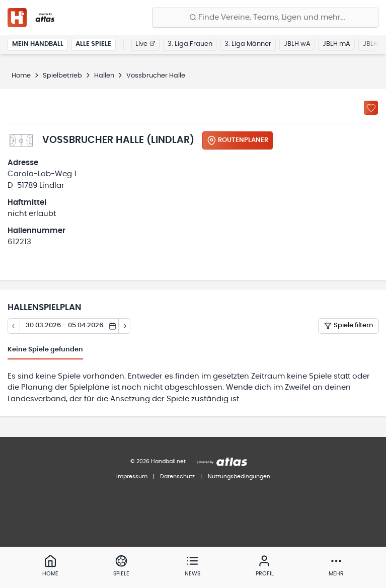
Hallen (104, 76)
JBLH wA (297, 44)
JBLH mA (336, 44)
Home (21, 76)
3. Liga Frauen (190, 44)
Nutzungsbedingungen (239, 476)
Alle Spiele (93, 44)
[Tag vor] (125, 326)
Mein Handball (38, 44)
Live (145, 44)
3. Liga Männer (248, 44)
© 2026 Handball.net (158, 461)
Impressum (132, 476)
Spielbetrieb (62, 76)
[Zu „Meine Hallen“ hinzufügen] (371, 108)
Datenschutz (177, 476)
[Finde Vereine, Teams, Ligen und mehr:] (265, 18)
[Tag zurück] (14, 326)
